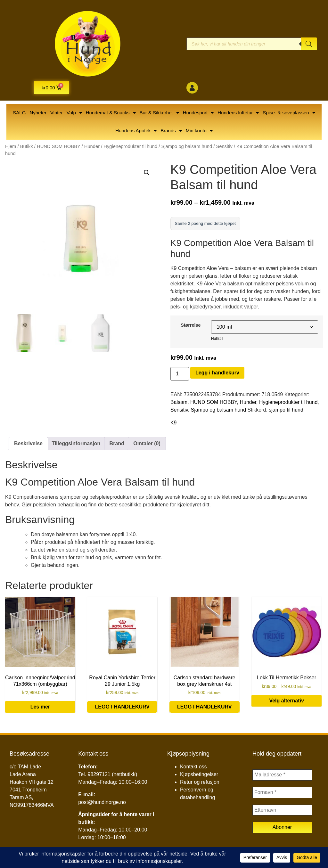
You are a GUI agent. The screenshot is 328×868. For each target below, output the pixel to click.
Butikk (27, 146)
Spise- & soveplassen (289, 113)
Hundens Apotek (136, 131)
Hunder (92, 146)
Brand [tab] (117, 445)
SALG (19, 113)
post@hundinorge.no (102, 803)
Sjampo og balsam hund (187, 146)
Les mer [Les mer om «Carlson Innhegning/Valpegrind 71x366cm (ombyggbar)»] (40, 708)
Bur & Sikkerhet (159, 113)
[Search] (309, 44)
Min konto (199, 131)
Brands (171, 131)
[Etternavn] (282, 813)
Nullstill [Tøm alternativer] (217, 340)
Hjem (11, 146)
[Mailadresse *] (282, 777)
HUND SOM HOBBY (59, 146)
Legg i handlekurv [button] (122, 708)
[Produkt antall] (180, 375)
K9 (174, 424)
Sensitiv (224, 146)
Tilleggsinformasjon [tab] (76, 445)
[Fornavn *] (282, 795)
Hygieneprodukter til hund (130, 146)
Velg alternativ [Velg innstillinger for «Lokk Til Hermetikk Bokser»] (287, 702)
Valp (74, 113)
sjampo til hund (286, 411)
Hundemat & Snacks (111, 113)
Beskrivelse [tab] (28, 445)
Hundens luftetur (238, 113)
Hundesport (198, 113)
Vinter (57, 113)
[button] (147, 173)
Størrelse (191, 326)
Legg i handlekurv (217, 374)
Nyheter (38, 113)
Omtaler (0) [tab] (147, 445)
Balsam (179, 403)
